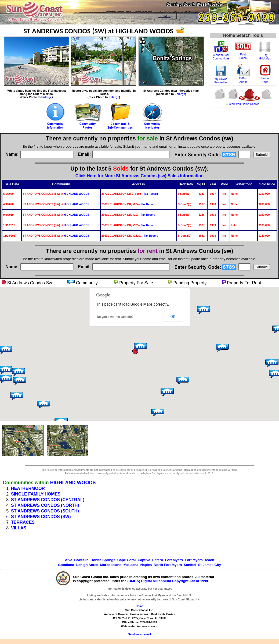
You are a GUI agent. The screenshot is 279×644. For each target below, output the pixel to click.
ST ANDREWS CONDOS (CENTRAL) (48, 500)
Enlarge (47, 97)
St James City (210, 565)
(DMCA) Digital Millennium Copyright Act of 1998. (168, 581)
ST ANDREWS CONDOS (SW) (41, 517)
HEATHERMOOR (28, 488)
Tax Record (151, 194)
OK (173, 317)
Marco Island (111, 565)
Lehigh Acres (87, 565)
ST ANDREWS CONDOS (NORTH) (45, 505)
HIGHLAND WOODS (77, 194)
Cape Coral (127, 560)
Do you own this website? (115, 317)
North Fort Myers (168, 565)
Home (140, 606)
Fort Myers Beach (199, 560)
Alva (69, 560)
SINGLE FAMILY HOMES (36, 494)
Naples (146, 565)
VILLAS (19, 528)
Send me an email (139, 634)
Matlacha (131, 565)
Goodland (66, 565)
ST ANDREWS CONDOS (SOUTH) (45, 511)
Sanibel (190, 565)
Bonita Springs (103, 560)
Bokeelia (81, 560)
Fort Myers (174, 560)
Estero (158, 560)
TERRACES (23, 522)
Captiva (144, 560)
